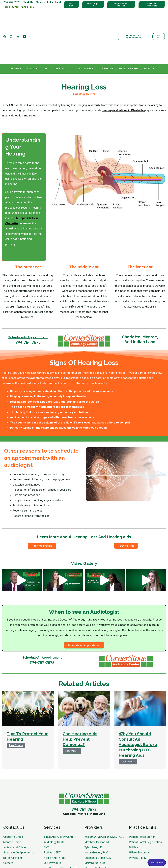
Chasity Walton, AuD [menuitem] (97, 837)
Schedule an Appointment (133, 20)
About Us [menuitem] (149, 36)
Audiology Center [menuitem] (55, 811)
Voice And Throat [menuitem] (129, 36)
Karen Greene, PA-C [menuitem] (97, 821)
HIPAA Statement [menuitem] (140, 821)
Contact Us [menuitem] (14, 796)
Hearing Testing (42, 514)
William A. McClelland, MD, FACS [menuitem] (104, 805)
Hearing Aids (126, 514)
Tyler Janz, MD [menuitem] (94, 816)
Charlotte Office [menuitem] (13, 805)
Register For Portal (121, 5)
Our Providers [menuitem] (52, 832)
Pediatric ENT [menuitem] (62, 36)
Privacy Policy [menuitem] (138, 826)
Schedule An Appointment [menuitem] (19, 821)
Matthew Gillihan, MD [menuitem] (98, 811)
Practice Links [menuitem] (143, 796)
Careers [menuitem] (8, 832)
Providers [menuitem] (16, 36)
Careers (158, 20)
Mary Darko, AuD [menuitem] (95, 832)
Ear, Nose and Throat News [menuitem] (61, 837)
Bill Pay (71, 5)
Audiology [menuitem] (107, 36)
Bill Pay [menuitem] (133, 816)
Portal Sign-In (93, 5)
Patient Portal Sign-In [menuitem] (142, 805)
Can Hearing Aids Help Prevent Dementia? (80, 708)
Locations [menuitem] (33, 36)
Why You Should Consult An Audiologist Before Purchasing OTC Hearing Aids (138, 713)
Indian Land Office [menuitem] (14, 816)
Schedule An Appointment (28, 304)
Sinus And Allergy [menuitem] (86, 36)
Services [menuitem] (52, 796)
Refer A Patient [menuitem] (13, 826)
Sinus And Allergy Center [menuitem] (59, 805)
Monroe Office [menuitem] (12, 811)
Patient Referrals (152, 5)
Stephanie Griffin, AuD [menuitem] (98, 826)
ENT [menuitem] (47, 36)
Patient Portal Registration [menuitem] (145, 811)
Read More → (16, 714)
